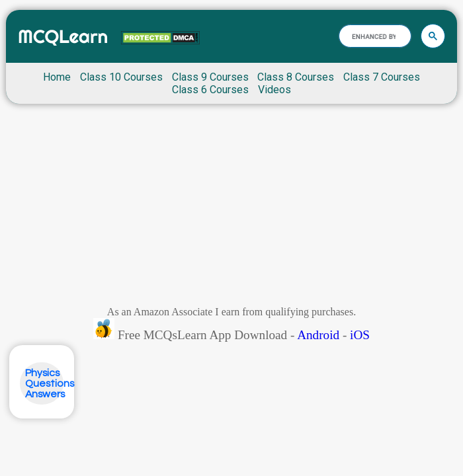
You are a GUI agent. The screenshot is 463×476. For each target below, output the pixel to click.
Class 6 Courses (210, 90)
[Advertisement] (232, 208)
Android (318, 335)
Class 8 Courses (296, 77)
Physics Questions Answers (50, 383)
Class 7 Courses (382, 77)
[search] (374, 36)
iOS (360, 335)
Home (57, 77)
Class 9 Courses (210, 77)
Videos (274, 90)
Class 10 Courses (121, 77)
